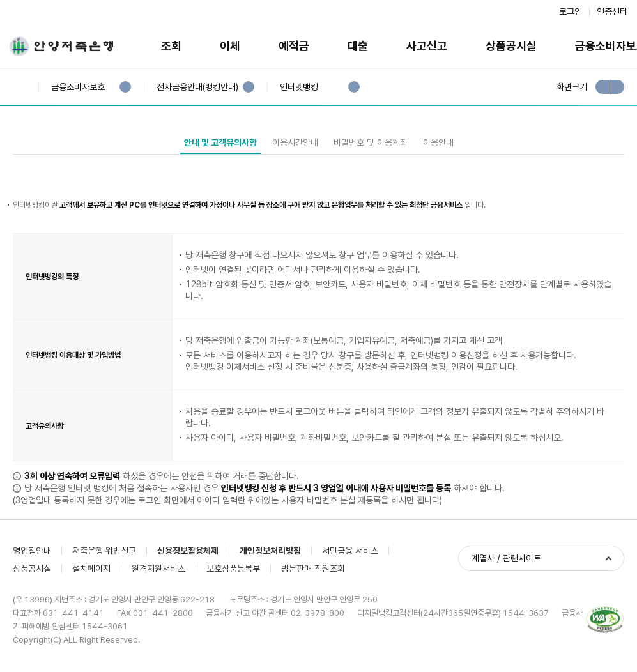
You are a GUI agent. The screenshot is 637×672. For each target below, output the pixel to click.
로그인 (571, 11)
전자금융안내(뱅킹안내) (197, 87)
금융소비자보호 (78, 87)
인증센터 (612, 11)
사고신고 (427, 46)
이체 (230, 46)
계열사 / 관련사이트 (506, 558)
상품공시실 (511, 46)
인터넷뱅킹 (299, 87)
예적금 (294, 46)
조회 (171, 46)
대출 (358, 46)
